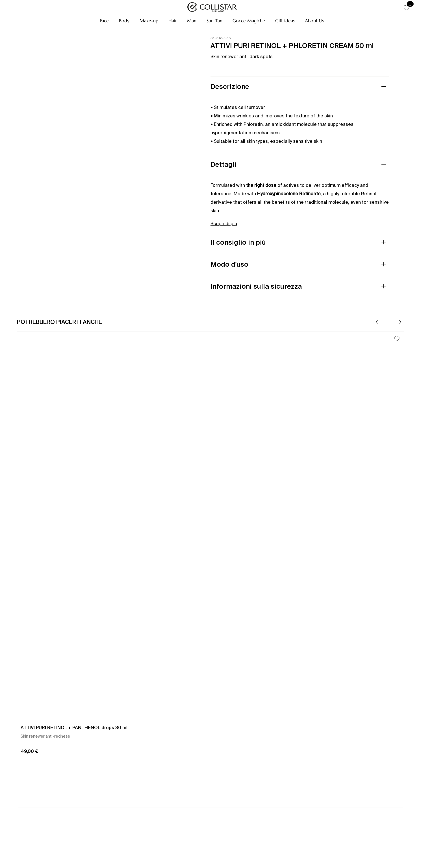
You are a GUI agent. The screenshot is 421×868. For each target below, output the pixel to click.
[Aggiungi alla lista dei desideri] (397, 339)
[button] (104, 21)
